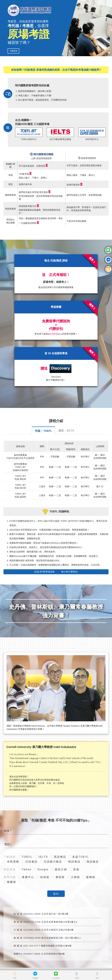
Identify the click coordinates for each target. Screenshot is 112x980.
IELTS (43, 857)
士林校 (75, 877)
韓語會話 (74, 862)
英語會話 (60, 857)
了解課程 (10, 857)
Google (43, 869)
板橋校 (91, 877)
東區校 (60, 877)
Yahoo (27, 869)
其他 (76, 869)
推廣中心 (28, 877)
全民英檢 (13, 862)
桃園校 (12, 882)
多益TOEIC (80, 857)
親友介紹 (61, 869)
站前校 (45, 877)
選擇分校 (10, 877)
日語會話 (32, 862)
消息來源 (10, 869)
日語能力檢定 (53, 862)
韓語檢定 (93, 862)
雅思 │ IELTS (66, 431)
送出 (56, 894)
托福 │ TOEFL (43, 431)
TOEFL (27, 857)
